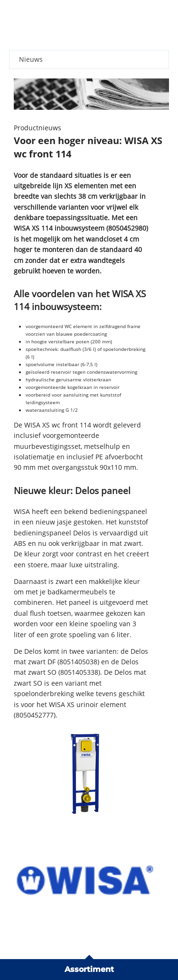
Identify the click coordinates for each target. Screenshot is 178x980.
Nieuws (31, 59)
